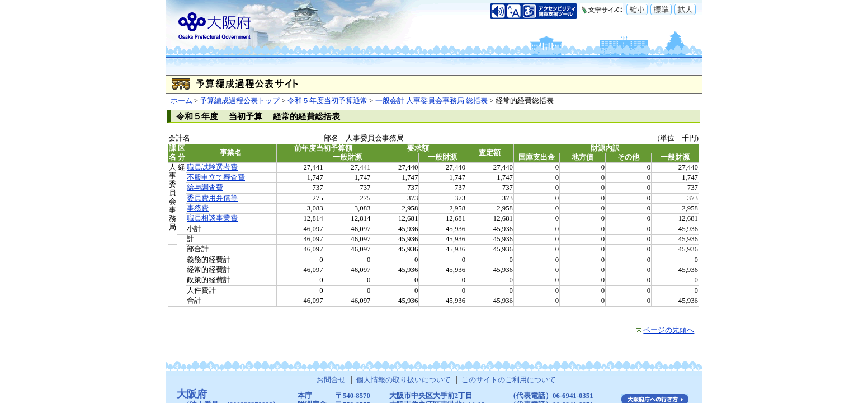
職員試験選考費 (212, 167)
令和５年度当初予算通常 (327, 101)
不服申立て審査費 (216, 177)
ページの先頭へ (669, 330)
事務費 (198, 208)
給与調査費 (205, 188)
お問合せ (332, 380)
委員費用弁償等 (212, 198)
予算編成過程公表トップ (240, 101)
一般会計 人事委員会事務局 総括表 (431, 101)
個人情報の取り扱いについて (404, 380)
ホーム (181, 101)
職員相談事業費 (212, 218)
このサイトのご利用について (509, 380)
